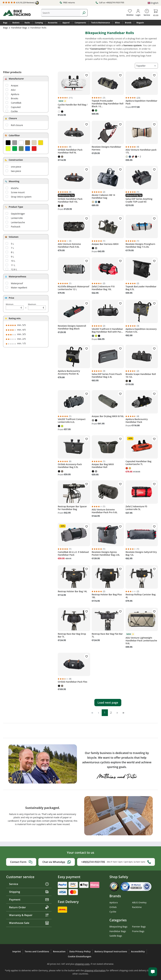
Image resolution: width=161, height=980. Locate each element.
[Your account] (138, 12)
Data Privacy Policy (80, 951)
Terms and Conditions (37, 951)
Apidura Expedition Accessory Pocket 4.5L (141, 330)
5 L (12, 244)
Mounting (14, 181)
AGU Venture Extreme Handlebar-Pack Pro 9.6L (105, 511)
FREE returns (67, 2)
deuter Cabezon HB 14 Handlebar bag (103, 196)
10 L (13, 261)
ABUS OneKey (139, 902)
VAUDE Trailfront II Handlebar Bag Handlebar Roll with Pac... (107, 330)
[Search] (84, 13)
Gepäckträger (18, 214)
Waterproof (17, 283)
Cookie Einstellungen (80, 956)
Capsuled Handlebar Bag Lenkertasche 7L (138, 463)
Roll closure (17, 125)
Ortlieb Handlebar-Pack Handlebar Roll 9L (70, 151)
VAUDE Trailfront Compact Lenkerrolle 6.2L (72, 421)
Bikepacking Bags (118, 927)
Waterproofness (17, 276)
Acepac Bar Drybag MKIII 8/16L (108, 416)
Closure (13, 118)
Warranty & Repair (29, 915)
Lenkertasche (18, 222)
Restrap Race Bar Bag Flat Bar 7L (107, 635)
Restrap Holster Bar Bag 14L (72, 591)
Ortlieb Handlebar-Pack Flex (72, 682)
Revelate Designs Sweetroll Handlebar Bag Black (72, 327)
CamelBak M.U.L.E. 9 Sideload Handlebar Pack (73, 553)
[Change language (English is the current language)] (153, 3)
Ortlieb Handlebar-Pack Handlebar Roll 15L (70, 200)
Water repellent (19, 288)
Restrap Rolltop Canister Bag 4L (141, 596)
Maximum (37, 307)
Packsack (16, 227)
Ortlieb (113, 907)
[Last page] (123, 713)
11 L (13, 265)
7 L (12, 248)
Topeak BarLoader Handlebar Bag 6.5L (141, 288)
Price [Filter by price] (11, 298)
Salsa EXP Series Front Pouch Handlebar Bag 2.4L (107, 376)
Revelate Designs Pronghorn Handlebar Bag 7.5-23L (140, 245)
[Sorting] (146, 66)
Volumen (14, 237)
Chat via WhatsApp (57, 862)
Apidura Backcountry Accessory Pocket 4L (69, 372)
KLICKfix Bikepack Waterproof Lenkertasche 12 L (73, 288)
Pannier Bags (139, 927)
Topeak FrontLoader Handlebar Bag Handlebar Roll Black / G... (108, 104)
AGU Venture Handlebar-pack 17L (141, 151)
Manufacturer (16, 79)
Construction (16, 160)
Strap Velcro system (21, 197)
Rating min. (15, 318)
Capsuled (16, 107)
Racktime (137, 907)
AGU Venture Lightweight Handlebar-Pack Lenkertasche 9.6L (141, 641)
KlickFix (15, 188)
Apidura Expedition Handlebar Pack (141, 102)
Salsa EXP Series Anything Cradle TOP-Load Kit (139, 200)
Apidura (15, 94)
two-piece (16, 171)
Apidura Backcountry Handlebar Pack (137, 421)
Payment (29, 899)
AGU (13, 90)
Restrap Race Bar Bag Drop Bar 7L (72, 635)
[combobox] (61, 13)
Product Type (16, 207)
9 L (12, 257)
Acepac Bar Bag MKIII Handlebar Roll (103, 466)
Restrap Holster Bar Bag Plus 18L (107, 596)
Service (29, 884)
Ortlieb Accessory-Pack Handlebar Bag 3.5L (70, 466)
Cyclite (14, 111)
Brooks (15, 98)
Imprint (17, 951)
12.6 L (14, 269)
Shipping (29, 892)
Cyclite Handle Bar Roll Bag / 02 (73, 106)
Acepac (15, 85)
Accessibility (138, 951)
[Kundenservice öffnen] (153, 972)
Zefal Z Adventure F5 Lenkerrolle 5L (136, 508)
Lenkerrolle (17, 218)
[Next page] (117, 713)
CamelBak (16, 103)
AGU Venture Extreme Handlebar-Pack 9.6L (69, 245)
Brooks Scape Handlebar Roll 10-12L (141, 376)
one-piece (16, 167)
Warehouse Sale (29, 923)
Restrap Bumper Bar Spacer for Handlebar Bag (72, 508)
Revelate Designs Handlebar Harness (106, 148)
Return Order (29, 907)
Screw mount (18, 192)
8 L (12, 252)
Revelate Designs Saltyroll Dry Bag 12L (141, 553)
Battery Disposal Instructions (111, 951)
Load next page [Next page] (108, 702)
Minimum (15, 307)
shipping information (95, 970)
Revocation (59, 951)
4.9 (21, 3)
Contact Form (21, 862)
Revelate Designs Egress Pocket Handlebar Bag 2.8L (106, 553)
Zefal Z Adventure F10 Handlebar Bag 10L (103, 288)
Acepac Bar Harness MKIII (105, 244)
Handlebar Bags (118, 931)
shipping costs (82, 964)
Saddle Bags (116, 936)
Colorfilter (14, 135)
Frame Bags (138, 931)
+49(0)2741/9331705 (116, 862)
